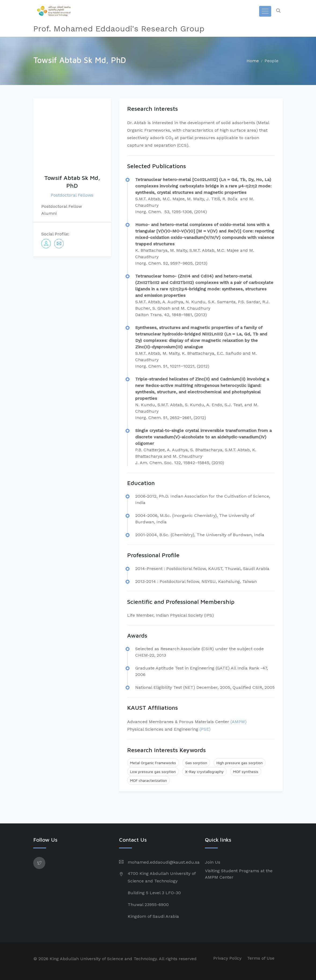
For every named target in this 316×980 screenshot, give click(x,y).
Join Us (213, 862)
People (271, 61)
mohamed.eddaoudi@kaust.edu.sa (164, 862)
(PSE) (205, 729)
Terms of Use (261, 958)
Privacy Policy (227, 958)
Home (253, 61)
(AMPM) (238, 722)
